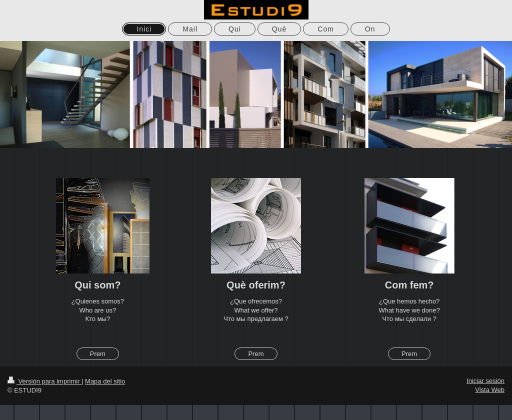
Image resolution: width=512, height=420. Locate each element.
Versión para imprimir (44, 381)
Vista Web (490, 390)
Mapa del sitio (105, 381)
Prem (98, 354)
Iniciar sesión (485, 381)
